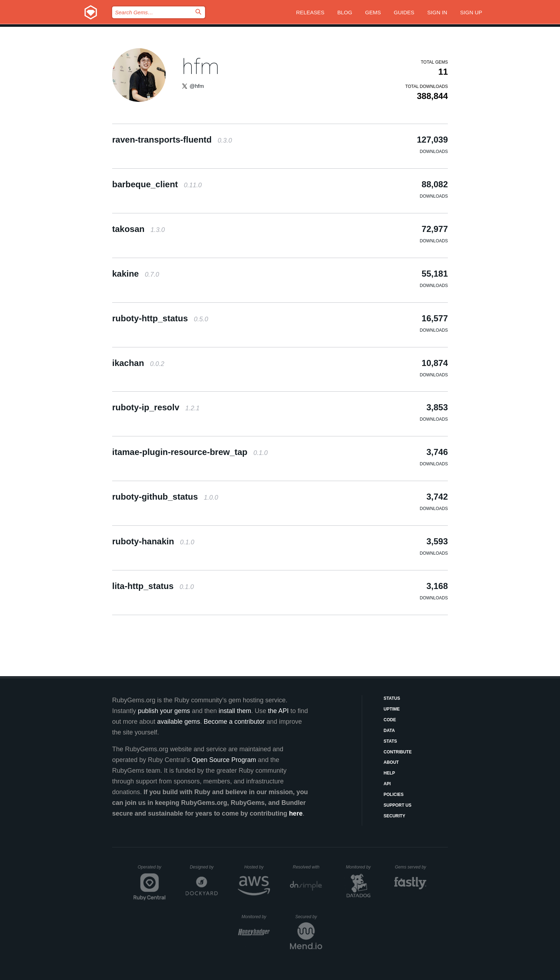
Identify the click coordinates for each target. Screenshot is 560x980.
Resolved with (307, 867)
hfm (201, 67)
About (391, 762)
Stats (390, 741)
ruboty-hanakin (153, 541)
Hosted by (257, 867)
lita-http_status (153, 586)
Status (392, 698)
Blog (345, 12)
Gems (373, 12)
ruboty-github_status (165, 497)
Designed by (204, 867)
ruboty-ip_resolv (156, 407)
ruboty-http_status (160, 318)
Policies (394, 795)
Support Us (397, 805)
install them (235, 711)
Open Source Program (224, 760)
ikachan (138, 363)
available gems (179, 722)
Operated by (152, 870)
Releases (310, 12)
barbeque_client (157, 184)
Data (389, 731)
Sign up (471, 12)
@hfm (197, 86)
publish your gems (164, 711)
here (296, 813)
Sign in (437, 12)
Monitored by (360, 867)
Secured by (309, 917)
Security (394, 816)
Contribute (398, 752)
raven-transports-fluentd (172, 140)
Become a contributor (234, 722)
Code (390, 720)
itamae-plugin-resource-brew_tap (190, 452)
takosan (138, 229)
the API (278, 711)
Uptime (392, 709)
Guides (404, 12)
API (387, 784)
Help (389, 773)
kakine (136, 274)
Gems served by (411, 867)
